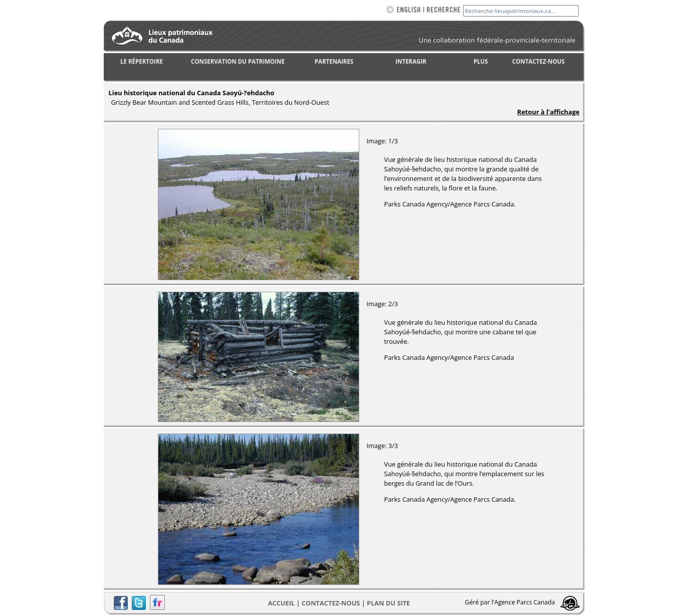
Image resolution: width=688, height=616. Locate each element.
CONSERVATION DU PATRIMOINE (238, 61)
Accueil (281, 603)
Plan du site (388, 603)
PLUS (481, 61)
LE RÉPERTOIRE (142, 61)
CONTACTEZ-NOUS (538, 61)
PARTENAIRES (334, 61)
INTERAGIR (411, 61)
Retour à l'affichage (548, 112)
